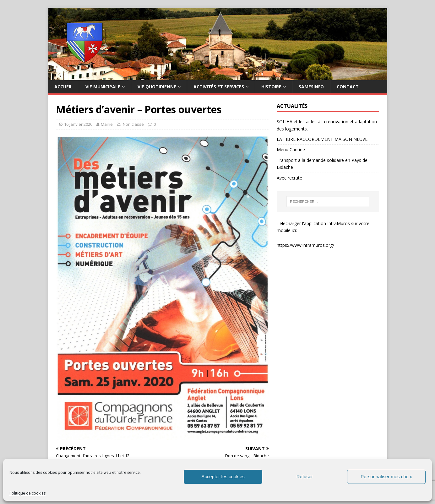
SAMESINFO (311, 87)
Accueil (63, 87)
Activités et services (219, 87)
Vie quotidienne (157, 87)
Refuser (305, 476)
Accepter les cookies (223, 476)
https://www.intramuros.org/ (305, 245)
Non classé (133, 124)
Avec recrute (289, 178)
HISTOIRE (271, 87)
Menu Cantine (291, 150)
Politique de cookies (27, 493)
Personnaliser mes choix (386, 476)
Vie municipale (103, 87)
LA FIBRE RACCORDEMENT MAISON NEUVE (322, 139)
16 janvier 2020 (78, 124)
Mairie (107, 124)
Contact (348, 87)
